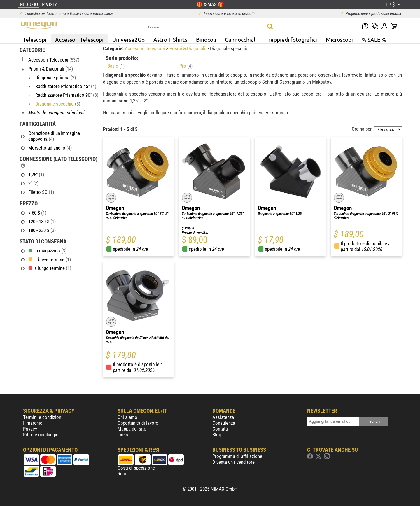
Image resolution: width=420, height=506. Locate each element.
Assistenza (223, 417)
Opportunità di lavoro (138, 423)
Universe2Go (128, 39)
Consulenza (224, 423)
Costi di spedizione (136, 468)
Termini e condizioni (43, 417)
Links (123, 435)
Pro (186, 66)
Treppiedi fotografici (291, 39)
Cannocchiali (241, 39)
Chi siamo (127, 417)
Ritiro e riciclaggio (41, 435)
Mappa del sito (132, 429)
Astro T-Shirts (170, 39)
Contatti (220, 429)
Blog (217, 435)
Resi (122, 474)
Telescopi (35, 39)
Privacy (30, 429)
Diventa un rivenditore (233, 462)
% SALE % (374, 39)
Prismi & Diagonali (188, 48)
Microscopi (339, 39)
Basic (116, 66)
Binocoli (206, 39)
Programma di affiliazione (237, 456)
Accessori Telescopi (79, 39)
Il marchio (33, 423)
